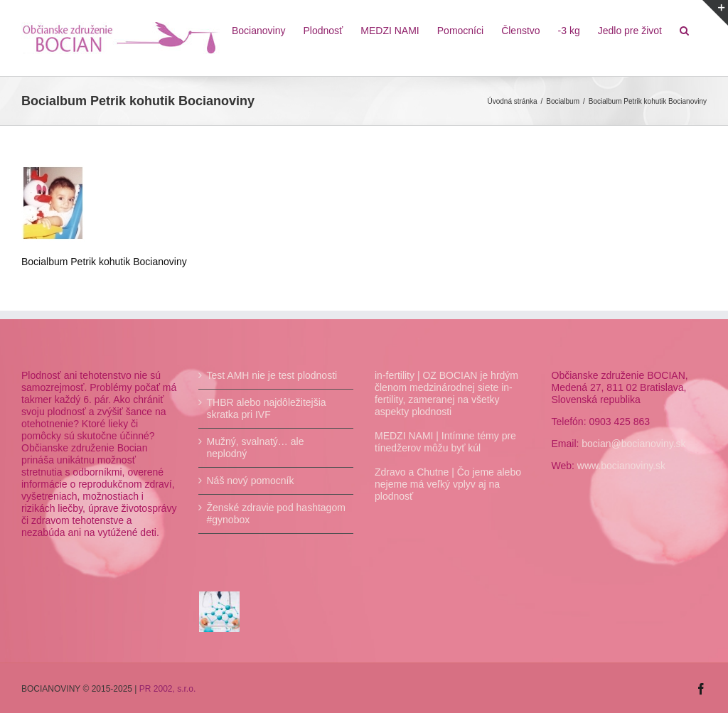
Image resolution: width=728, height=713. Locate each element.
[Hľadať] (684, 30)
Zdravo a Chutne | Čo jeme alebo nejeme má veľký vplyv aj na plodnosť (448, 484)
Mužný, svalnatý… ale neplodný (256, 447)
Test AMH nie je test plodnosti (272, 375)
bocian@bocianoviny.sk (633, 444)
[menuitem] (259, 30)
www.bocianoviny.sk (621, 466)
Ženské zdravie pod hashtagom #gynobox (276, 514)
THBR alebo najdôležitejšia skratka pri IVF (267, 408)
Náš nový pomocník (251, 481)
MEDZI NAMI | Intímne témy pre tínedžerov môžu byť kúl (445, 442)
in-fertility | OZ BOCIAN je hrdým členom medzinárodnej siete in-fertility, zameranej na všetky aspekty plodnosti (446, 393)
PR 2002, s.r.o (166, 689)
